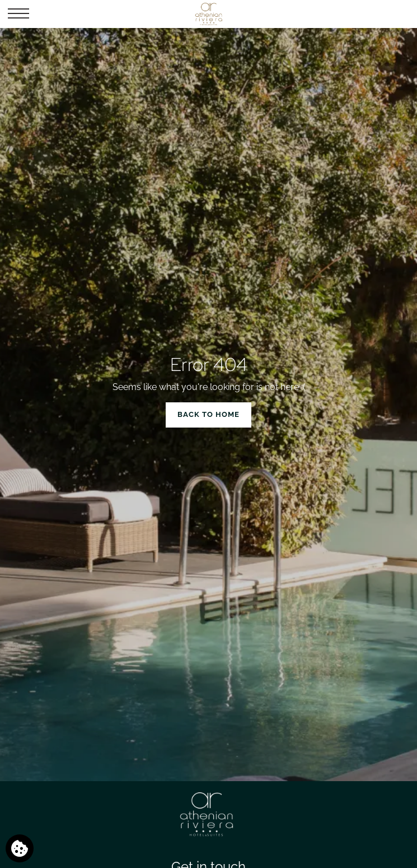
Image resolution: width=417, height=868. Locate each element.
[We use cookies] (20, 848)
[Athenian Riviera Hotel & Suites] (208, 14)
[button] (18, 14)
